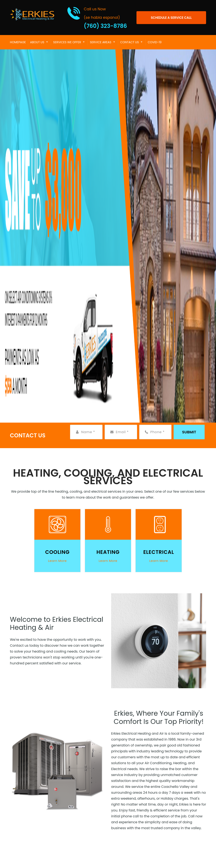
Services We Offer (67, 42)
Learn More (57, 561)
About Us (37, 42)
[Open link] (171, 18)
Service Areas (101, 42)
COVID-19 (155, 42)
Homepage (18, 42)
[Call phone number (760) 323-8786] (97, 18)
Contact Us (130, 42)
